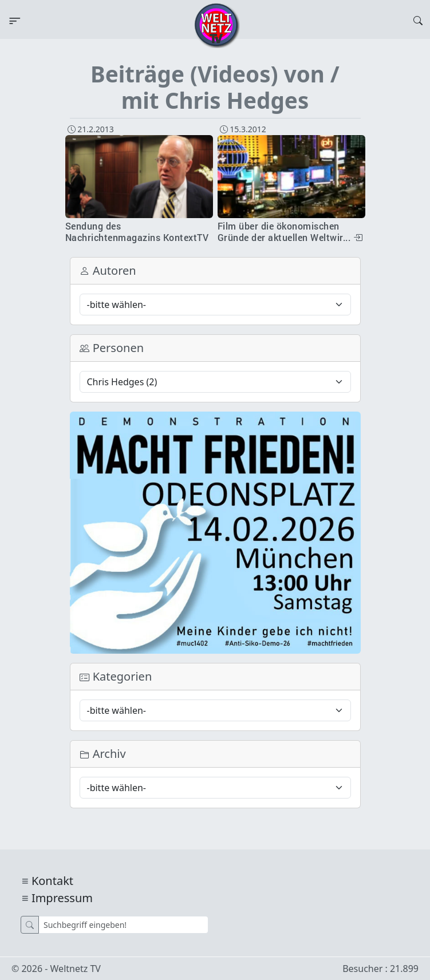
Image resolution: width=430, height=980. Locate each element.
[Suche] (123, 925)
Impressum (62, 898)
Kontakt (52, 881)
